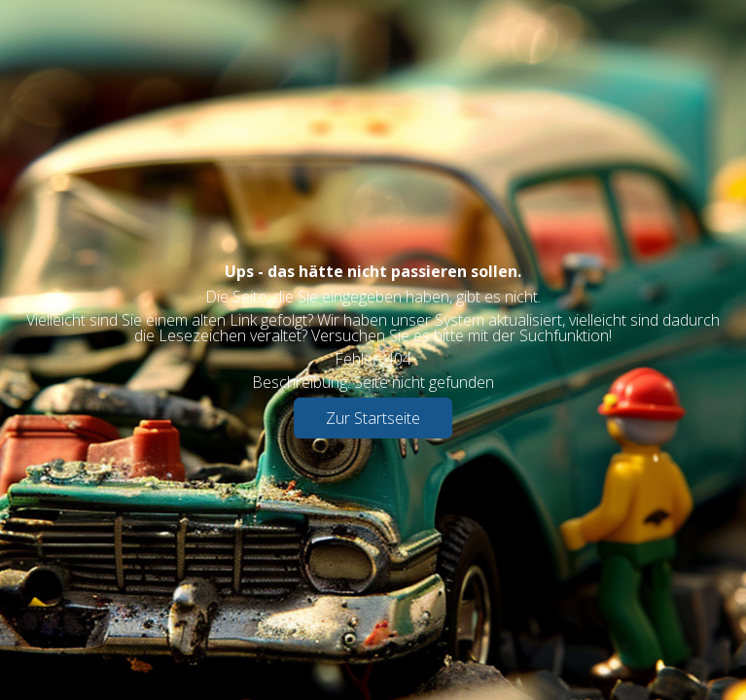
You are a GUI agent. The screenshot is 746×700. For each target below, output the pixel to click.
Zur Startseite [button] (373, 418)
